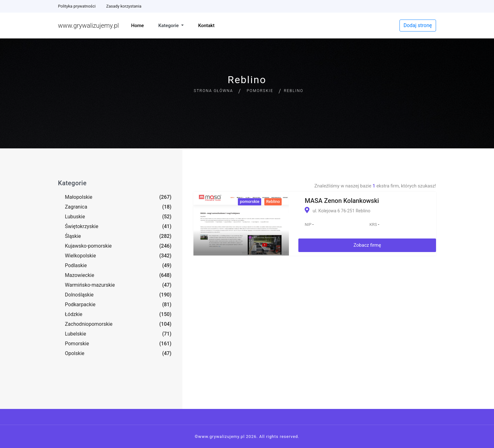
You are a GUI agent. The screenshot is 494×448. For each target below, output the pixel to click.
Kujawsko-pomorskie (88, 246)
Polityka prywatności (77, 6)
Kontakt (206, 26)
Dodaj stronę (418, 25)
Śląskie (73, 236)
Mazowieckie (80, 275)
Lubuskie (75, 217)
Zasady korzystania (124, 6)
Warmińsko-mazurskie (90, 285)
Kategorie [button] (169, 26)
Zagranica (76, 207)
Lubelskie (75, 334)
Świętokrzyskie (82, 226)
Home (137, 26)
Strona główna (213, 91)
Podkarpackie (80, 304)
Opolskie (75, 353)
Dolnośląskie (79, 295)
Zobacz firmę (367, 245)
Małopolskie (79, 197)
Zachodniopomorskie (89, 324)
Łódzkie (74, 314)
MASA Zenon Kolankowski (342, 201)
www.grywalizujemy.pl (88, 26)
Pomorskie (260, 91)
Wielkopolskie (80, 256)
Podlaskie (76, 265)
